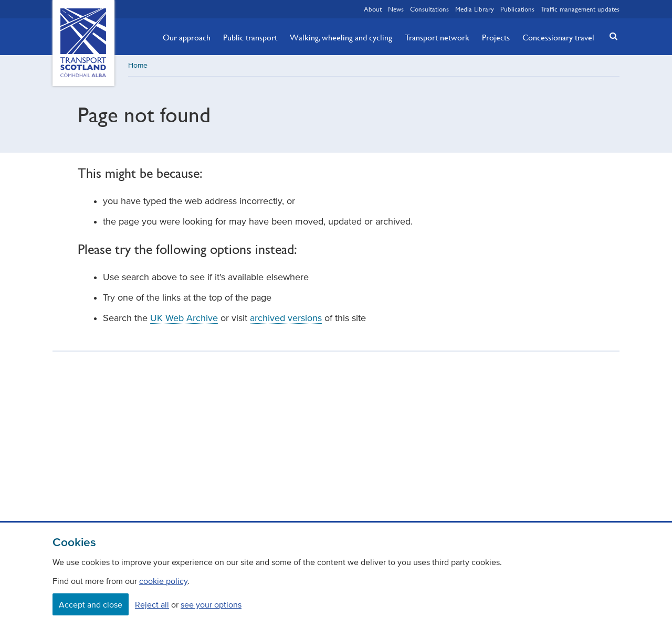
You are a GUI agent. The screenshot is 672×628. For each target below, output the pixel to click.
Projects (496, 37)
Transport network (437, 37)
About (373, 9)
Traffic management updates (580, 9)
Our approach (187, 37)
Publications (517, 9)
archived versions (286, 318)
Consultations (429, 9)
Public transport (250, 37)
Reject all (152, 604)
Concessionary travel (558, 37)
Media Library (475, 9)
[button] (611, 36)
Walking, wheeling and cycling (341, 37)
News (396, 9)
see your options (211, 604)
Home (138, 65)
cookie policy (163, 581)
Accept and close (91, 604)
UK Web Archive (184, 318)
